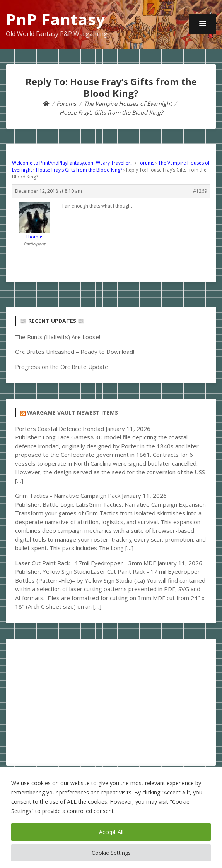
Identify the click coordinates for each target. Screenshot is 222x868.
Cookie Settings (111, 853)
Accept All (111, 832)
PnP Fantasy (56, 19)
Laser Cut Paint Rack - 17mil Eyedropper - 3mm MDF (85, 563)
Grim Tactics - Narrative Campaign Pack (68, 496)
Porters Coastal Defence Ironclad (60, 429)
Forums (146, 163)
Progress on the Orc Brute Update (62, 367)
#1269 (200, 191)
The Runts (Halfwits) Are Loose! (58, 337)
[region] (111, 817)
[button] (203, 24)
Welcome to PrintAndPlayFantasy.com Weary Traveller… (73, 163)
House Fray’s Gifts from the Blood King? (79, 170)
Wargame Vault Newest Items (73, 413)
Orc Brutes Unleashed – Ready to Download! (75, 352)
